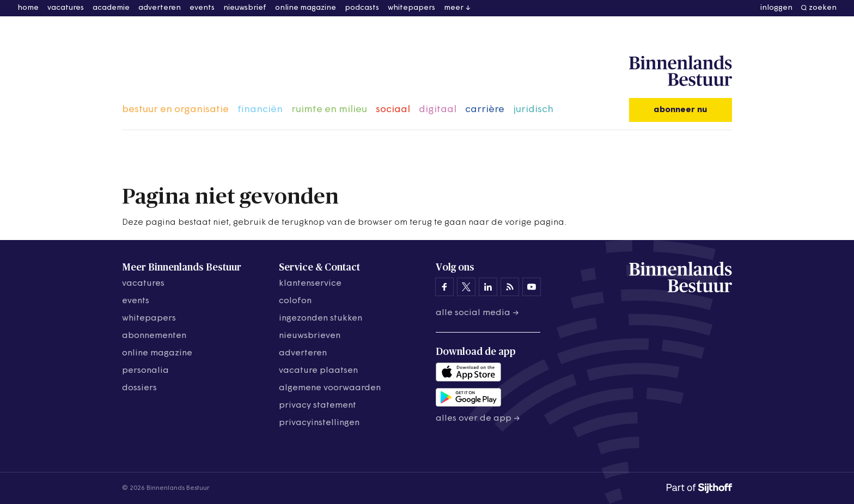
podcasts (362, 8)
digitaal (438, 110)
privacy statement (318, 405)
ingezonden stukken (321, 318)
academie (111, 8)
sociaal (393, 110)
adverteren (160, 8)
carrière (485, 110)
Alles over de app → (478, 419)
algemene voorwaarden (330, 388)
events (202, 8)
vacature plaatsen (318, 371)
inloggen (776, 8)
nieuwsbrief (245, 8)
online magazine (306, 8)
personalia (145, 371)
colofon (295, 301)
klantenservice (310, 284)
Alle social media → (477, 313)
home (28, 8)
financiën (260, 110)
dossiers (139, 388)
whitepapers (411, 8)
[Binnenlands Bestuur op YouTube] (532, 287)
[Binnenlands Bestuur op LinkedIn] (488, 287)
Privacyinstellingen (319, 423)
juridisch (533, 110)
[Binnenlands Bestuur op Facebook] (444, 287)
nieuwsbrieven (310, 336)
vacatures (66, 8)
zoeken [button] (823, 8)
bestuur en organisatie (175, 110)
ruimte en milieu (329, 110)
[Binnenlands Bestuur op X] (466, 287)
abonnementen (154, 336)
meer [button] (454, 8)
